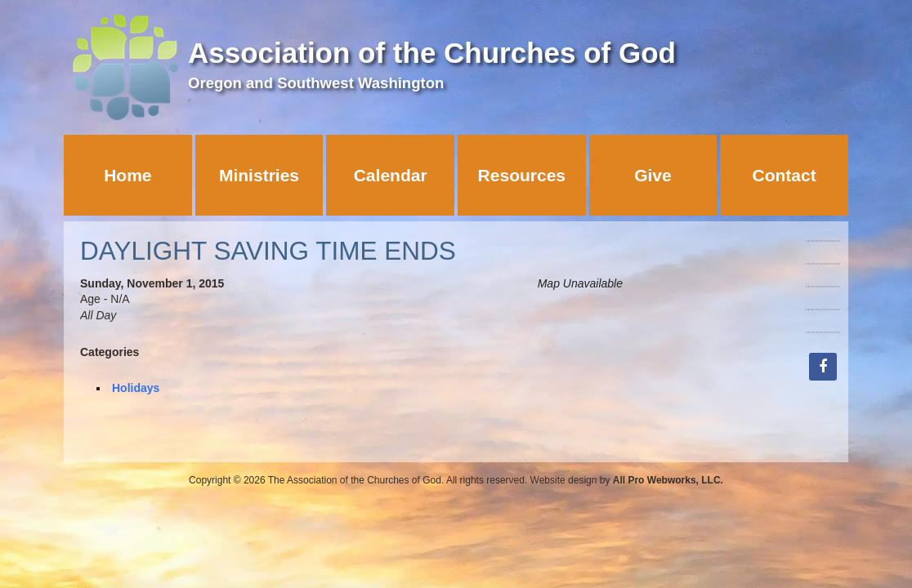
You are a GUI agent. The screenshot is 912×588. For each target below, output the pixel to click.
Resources (522, 175)
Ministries (259, 175)
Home (127, 175)
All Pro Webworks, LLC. (668, 480)
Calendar (391, 175)
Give (653, 175)
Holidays (136, 388)
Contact (785, 175)
